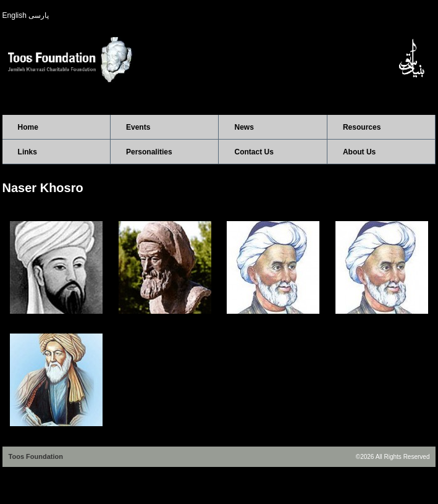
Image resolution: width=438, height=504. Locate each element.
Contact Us (254, 152)
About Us (359, 152)
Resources (362, 127)
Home (28, 127)
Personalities (149, 152)
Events (138, 127)
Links (27, 152)
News (244, 127)
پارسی (39, 15)
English (15, 15)
